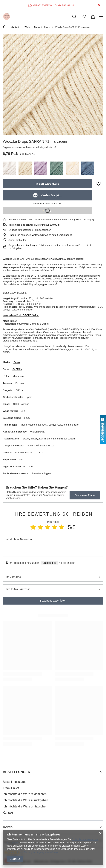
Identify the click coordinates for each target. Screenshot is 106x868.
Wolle (27, 27)
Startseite (16, 27)
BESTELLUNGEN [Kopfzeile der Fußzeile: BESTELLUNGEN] (17, 772)
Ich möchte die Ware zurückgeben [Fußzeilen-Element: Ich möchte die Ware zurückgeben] (25, 800)
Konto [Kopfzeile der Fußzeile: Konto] (8, 827)
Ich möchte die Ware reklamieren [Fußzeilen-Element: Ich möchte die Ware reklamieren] (25, 794)
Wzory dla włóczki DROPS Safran (21, 315)
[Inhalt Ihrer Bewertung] (53, 544)
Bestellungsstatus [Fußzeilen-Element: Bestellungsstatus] (14, 782)
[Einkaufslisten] (84, 17)
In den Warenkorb (47, 184)
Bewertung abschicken (53, 601)
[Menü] (102, 17)
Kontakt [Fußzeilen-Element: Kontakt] (8, 813)
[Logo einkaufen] (7, 17)
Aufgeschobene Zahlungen (23, 245)
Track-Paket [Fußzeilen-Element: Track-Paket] (11, 788)
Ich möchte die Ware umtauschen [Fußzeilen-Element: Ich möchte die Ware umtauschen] (25, 806)
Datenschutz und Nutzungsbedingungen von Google (33, 852)
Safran (47, 27)
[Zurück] (6, 27)
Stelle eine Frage (85, 495)
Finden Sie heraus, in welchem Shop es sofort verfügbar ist (40, 235)
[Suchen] (74, 17)
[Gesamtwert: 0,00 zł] (93, 17)
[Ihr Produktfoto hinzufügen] (66, 563)
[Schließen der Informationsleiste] (99, 5)
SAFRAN (17, 369)
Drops (37, 27)
